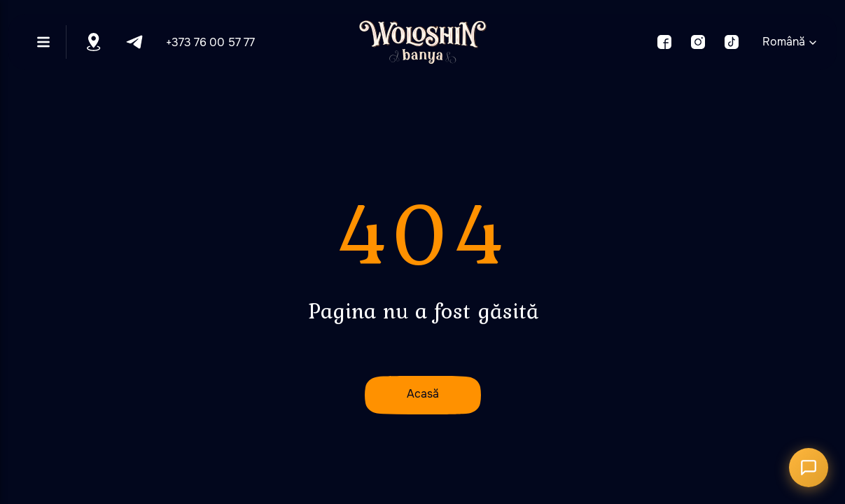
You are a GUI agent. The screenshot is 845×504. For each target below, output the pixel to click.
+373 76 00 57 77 (210, 42)
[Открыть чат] (809, 468)
